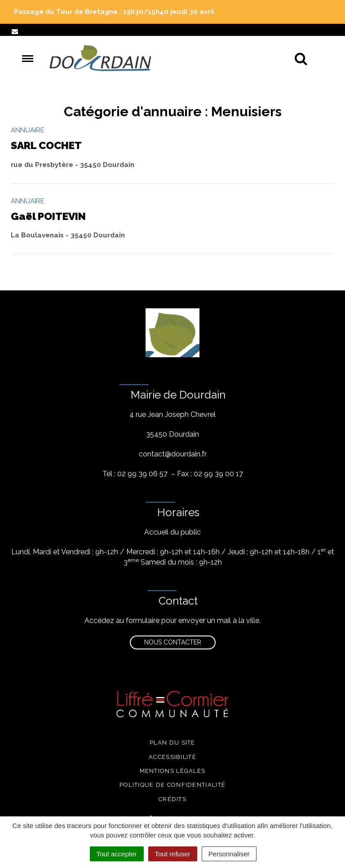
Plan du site (172, 743)
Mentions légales (173, 771)
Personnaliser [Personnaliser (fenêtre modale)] (229, 854)
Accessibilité (172, 757)
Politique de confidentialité (172, 785)
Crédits (172, 799)
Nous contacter (173, 642)
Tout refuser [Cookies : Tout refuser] (173, 854)
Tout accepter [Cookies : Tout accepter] (117, 854)
